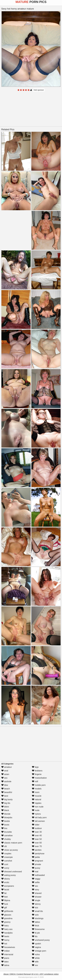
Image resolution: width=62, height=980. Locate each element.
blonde (6, 814)
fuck (5, 904)
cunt (5, 864)
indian (5, 951)
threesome (38, 929)
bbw (5, 785)
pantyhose (38, 854)
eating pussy (9, 875)
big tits (6, 803)
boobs (6, 821)
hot (4, 944)
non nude (38, 807)
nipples (37, 803)
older (36, 825)
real (35, 872)
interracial (7, 954)
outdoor (37, 828)
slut (35, 908)
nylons (36, 814)
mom (36, 792)
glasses (6, 915)
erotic (5, 882)
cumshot (7, 861)
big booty (7, 799)
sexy (35, 890)
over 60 (37, 843)
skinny (36, 904)
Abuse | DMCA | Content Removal (17, 974)
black (5, 810)
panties (37, 850)
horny (5, 940)
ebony (6, 879)
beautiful (7, 792)
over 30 (37, 832)
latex (5, 962)
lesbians (37, 771)
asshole (6, 781)
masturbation (39, 778)
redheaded (38, 875)
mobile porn (39, 785)
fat (4, 893)
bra (4, 828)
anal (5, 771)
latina (5, 965)
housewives (8, 947)
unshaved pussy (41, 940)
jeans (5, 958)
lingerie (37, 774)
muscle (37, 796)
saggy (36, 879)
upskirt (36, 944)
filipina (6, 900)
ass (4, 778)
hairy (5, 926)
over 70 (37, 846)
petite (36, 857)
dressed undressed (12, 872)
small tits (37, 911)
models (37, 789)
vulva (36, 954)
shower (37, 897)
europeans (8, 886)
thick (35, 926)
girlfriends (7, 911)
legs (35, 767)
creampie (7, 857)
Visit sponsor (39, 90)
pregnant (37, 861)
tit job (36, 933)
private (36, 864)
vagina (36, 947)
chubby (6, 839)
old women (38, 821)
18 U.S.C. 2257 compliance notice (45, 974)
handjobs (7, 933)
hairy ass (7, 929)
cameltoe (7, 836)
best (5, 796)
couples (6, 854)
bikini (5, 807)
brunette (7, 832)
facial (5, 890)
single (36, 900)
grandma (7, 918)
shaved (37, 893)
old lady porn (39, 818)
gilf (4, 908)
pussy (36, 868)
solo (35, 915)
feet (4, 897)
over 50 (37, 839)
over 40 (37, 836)
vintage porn (39, 951)
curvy (5, 868)
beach (6, 789)
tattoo (36, 922)
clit (4, 846)
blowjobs (7, 818)
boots (5, 825)
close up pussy (10, 850)
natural (36, 799)
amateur (7, 767)
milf (35, 781)
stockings (38, 918)
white (36, 958)
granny (6, 922)
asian (5, 774)
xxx (35, 965)
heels (5, 936)
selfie (36, 882)
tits (35, 936)
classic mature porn (12, 843)
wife (35, 962)
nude (36, 810)
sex (35, 886)
